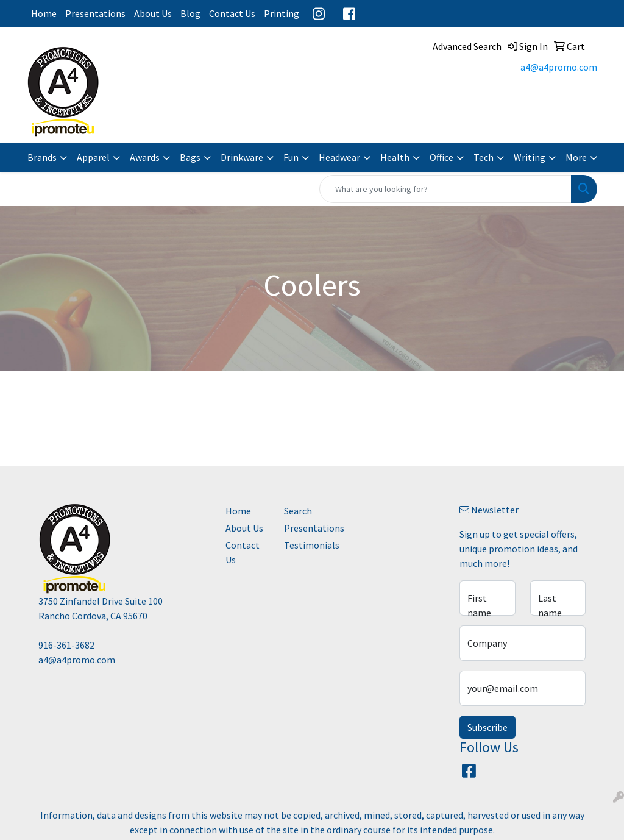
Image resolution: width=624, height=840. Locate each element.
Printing (282, 13)
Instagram (319, 13)
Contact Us (232, 13)
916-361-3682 (66, 645)
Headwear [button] (339, 157)
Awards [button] (145, 157)
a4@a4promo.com (559, 67)
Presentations (95, 13)
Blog (190, 13)
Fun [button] (291, 157)
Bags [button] (190, 157)
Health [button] (395, 157)
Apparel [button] (93, 157)
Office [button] (441, 157)
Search (298, 511)
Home (44, 13)
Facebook (349, 13)
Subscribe (487, 727)
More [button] (576, 157)
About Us (153, 13)
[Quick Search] (445, 189)
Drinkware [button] (242, 157)
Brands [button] (42, 157)
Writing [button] (530, 157)
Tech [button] (484, 157)
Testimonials (306, 545)
